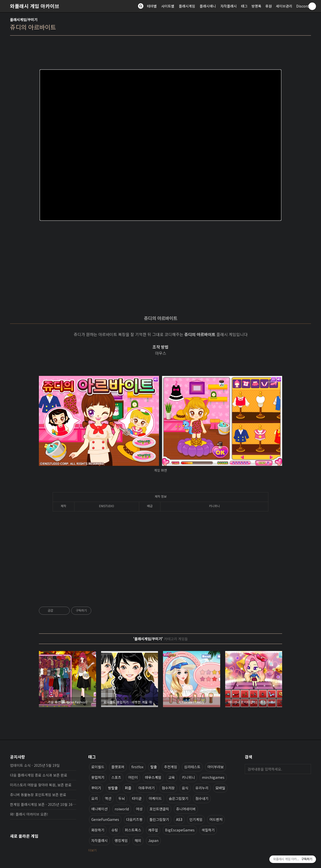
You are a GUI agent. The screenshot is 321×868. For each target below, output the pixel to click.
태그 (244, 6)
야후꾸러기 (147, 788)
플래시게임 (187, 6)
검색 (306, 769)
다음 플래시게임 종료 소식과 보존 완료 (39, 775)
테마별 (152, 6)
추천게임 (171, 767)
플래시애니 (208, 6)
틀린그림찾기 (159, 819)
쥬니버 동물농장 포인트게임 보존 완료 (38, 795)
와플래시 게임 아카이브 (35, 6)
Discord (303, 6)
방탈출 (113, 788)
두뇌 (122, 798)
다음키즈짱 (134, 819)
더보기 (92, 850)
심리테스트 (192, 767)
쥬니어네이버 (186, 809)
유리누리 (202, 788)
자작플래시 (229, 6)
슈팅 (115, 830)
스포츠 (116, 777)
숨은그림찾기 (179, 798)
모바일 (220, 788)
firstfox (137, 767)
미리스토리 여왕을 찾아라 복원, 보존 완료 (41, 785)
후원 (269, 6)
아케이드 (155, 798)
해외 (138, 840)
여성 (139, 809)
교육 (172, 777)
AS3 (179, 819)
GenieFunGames (105, 819)
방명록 (256, 6)
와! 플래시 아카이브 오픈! (29, 814)
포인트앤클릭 (159, 809)
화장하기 (98, 830)
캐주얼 (153, 830)
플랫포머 (118, 767)
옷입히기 (98, 777)
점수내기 (202, 798)
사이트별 (168, 6)
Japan (153, 840)
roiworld (122, 809)
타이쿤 (137, 798)
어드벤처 (216, 819)
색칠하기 (208, 830)
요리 (95, 798)
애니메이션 (99, 809)
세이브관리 (284, 6)
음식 (185, 788)
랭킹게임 (121, 840)
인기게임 (196, 819)
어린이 (133, 777)
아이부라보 (216, 767)
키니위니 (188, 777)
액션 (108, 798)
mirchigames (213, 777)
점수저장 (168, 788)
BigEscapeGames (180, 830)
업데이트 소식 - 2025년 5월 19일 (35, 765)
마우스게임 (153, 777)
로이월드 (98, 767)
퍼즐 (128, 788)
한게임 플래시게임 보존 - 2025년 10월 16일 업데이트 (43, 804)
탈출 (154, 767)
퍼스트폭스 (133, 830)
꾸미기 (96, 788)
